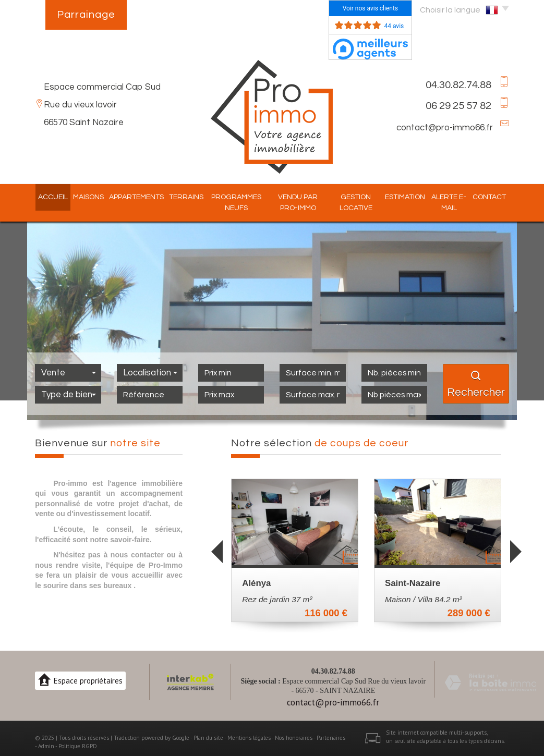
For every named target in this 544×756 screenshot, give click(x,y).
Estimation (410, 197)
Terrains (178, 197)
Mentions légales (249, 738)
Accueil (45, 197)
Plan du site (208, 738)
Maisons (80, 197)
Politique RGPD (78, 746)
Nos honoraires (294, 738)
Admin (46, 746)
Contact (498, 197)
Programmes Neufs (231, 203)
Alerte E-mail (456, 203)
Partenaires (331, 738)
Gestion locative (359, 203)
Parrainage (86, 15)
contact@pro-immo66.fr (445, 128)
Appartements (128, 197)
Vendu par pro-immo (297, 203)
